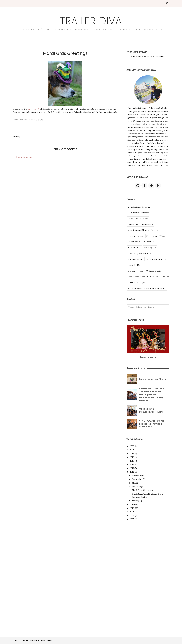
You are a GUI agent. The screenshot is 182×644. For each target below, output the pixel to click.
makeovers (149, 242)
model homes (134, 248)
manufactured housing (139, 207)
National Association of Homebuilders (147, 288)
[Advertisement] (138, 572)
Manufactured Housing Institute (144, 230)
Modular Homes (136, 259)
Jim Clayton (150, 248)
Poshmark (160, 57)
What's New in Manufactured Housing (151, 410)
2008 (132, 515)
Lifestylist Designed (138, 219)
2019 (132, 453)
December (137, 476)
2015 (132, 461)
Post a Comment (24, 157)
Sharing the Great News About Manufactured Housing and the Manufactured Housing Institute (152, 395)
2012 (132, 472)
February (136, 487)
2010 (132, 508)
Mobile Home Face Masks (152, 379)
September (137, 479)
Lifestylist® (34, 109)
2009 (132, 512)
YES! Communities (156, 259)
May (134, 483)
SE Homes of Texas (156, 236)
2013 (132, 468)
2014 (132, 465)
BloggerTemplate (46, 640)
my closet (148, 57)
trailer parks (134, 242)
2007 (132, 519)
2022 (132, 446)
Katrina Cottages (136, 283)
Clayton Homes (135, 236)
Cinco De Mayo (135, 265)
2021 (132, 450)
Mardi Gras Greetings (142, 490)
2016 (132, 457)
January (136, 501)
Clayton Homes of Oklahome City (144, 271)
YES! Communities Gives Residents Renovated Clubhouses (152, 424)
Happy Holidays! (148, 357)
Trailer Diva (91, 21)
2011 (132, 504)
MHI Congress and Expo (140, 253)
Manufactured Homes (138, 213)
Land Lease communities (140, 224)
